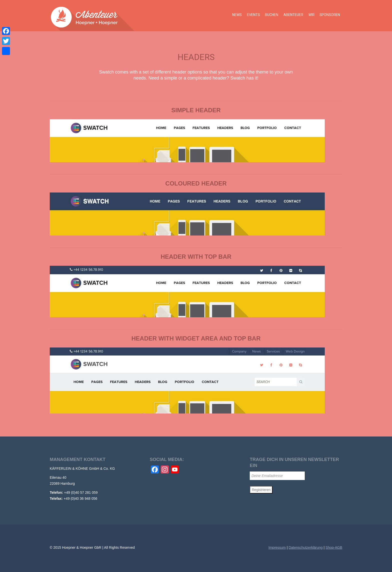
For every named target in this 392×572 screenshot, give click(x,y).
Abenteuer (294, 15)
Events (254, 15)
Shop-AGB (334, 547)
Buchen (272, 15)
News (238, 15)
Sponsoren (330, 15)
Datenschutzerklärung (305, 547)
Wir (312, 15)
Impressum (277, 547)
